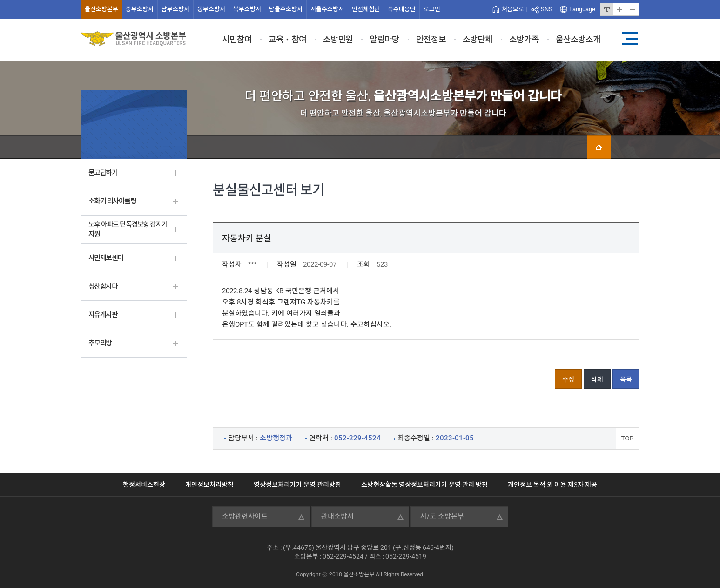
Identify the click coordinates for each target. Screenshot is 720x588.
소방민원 (338, 39)
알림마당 (384, 39)
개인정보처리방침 (209, 485)
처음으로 (513, 9)
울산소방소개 (578, 39)
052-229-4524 (343, 556)
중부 (140, 9)
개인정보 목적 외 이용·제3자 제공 (552, 485)
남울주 (286, 9)
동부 (211, 9)
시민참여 (237, 39)
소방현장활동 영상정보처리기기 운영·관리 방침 (424, 485)
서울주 (327, 9)
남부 (175, 9)
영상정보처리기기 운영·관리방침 (297, 485)
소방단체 (478, 39)
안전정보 (431, 39)
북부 (247, 9)
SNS (547, 9)
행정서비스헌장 (144, 485)
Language (582, 9)
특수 (402, 9)
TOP (628, 438)
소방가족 (524, 39)
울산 (101, 9)
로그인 (432, 9)
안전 (366, 9)
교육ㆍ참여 (287, 39)
